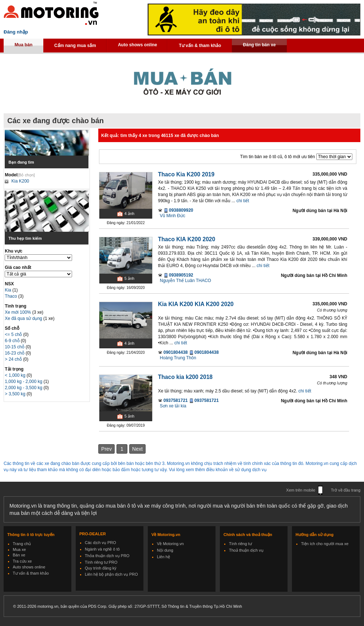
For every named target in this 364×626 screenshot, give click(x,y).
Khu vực (13, 251)
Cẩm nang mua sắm (75, 46)
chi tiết (243, 201)
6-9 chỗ (13, 341)
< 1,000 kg (16, 375)
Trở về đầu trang (346, 490)
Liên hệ (163, 557)
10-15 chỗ (15, 347)
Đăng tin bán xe (259, 45)
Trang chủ (22, 544)
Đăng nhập (16, 32)
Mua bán (23, 45)
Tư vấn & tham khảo (200, 46)
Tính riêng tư (240, 544)
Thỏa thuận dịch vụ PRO (107, 556)
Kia (9, 290)
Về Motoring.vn (170, 544)
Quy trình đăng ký (101, 568)
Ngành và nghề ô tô (102, 549)
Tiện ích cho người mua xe (325, 544)
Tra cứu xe (22, 561)
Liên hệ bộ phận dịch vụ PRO (111, 574)
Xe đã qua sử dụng (23, 318)
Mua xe (19, 549)
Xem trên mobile (301, 490)
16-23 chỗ (15, 353)
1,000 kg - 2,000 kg (24, 382)
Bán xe (19, 555)
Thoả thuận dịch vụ (246, 550)
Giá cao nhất (18, 267)
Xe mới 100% (18, 312)
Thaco (11, 296)
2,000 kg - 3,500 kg (24, 388)
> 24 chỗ (14, 359)
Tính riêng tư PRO (101, 562)
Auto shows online (138, 45)
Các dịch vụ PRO (100, 543)
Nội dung (165, 550)
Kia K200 (20, 181)
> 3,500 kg (16, 394)
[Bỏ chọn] (26, 175)
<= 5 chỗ (14, 334)
